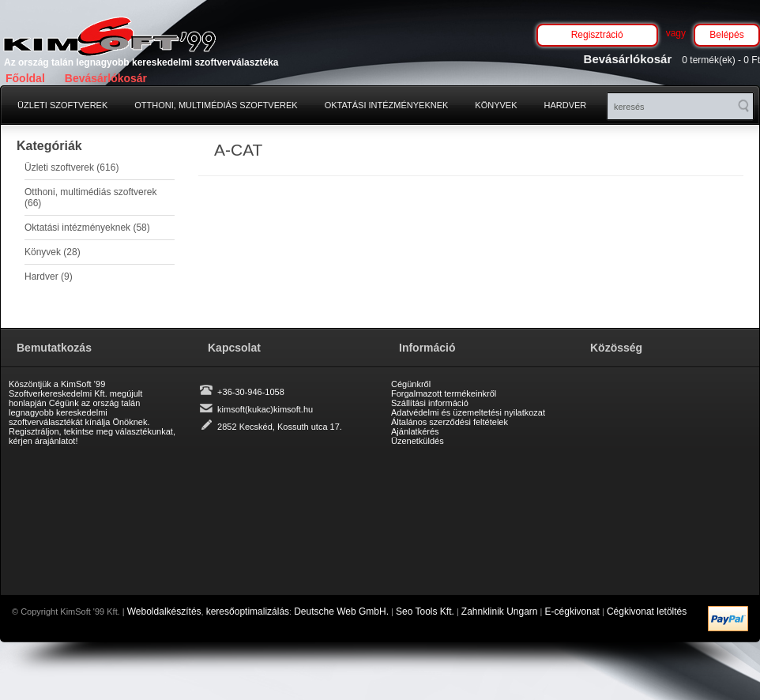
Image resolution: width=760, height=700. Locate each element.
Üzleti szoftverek (62, 105)
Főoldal (25, 78)
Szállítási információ (430, 403)
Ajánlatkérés (415, 431)
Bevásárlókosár (106, 78)
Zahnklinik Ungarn (500, 612)
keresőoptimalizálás (248, 612)
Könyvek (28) (53, 252)
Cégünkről (411, 384)
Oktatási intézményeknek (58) (87, 228)
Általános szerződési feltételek (450, 422)
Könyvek (496, 105)
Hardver (566, 105)
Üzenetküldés (418, 441)
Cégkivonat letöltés (647, 612)
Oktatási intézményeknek (387, 105)
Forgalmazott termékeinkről (444, 393)
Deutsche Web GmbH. (341, 612)
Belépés (726, 35)
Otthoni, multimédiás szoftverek (216, 105)
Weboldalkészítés (164, 612)
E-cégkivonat (572, 612)
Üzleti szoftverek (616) (71, 167)
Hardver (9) (49, 277)
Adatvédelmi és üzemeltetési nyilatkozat (468, 412)
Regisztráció (597, 35)
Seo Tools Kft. (425, 612)
